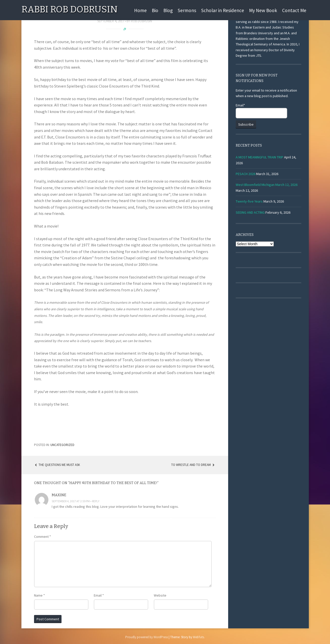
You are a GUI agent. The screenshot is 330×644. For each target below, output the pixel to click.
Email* (261, 111)
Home (140, 10)
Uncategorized (62, 445)
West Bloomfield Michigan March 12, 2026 (267, 185)
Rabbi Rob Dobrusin (69, 9)
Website (160, 595)
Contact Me (294, 10)
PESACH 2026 (246, 174)
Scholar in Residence (223, 10)
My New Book (263, 10)
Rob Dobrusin (141, 21)
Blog (168, 10)
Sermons (187, 10)
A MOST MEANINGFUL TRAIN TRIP (260, 157)
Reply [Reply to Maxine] (96, 501)
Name (39, 595)
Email (99, 595)
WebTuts (198, 637)
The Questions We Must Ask (57, 465)
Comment (42, 537)
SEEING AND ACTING (250, 212)
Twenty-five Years (249, 201)
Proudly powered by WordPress (147, 637)
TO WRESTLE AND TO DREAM (193, 465)
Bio (155, 10)
